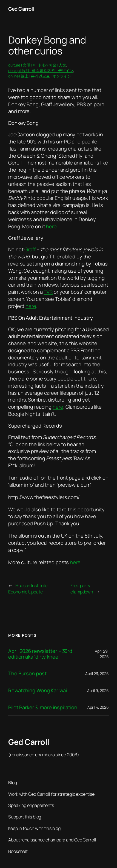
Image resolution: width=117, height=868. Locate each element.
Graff (30, 249)
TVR (48, 292)
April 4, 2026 (98, 707)
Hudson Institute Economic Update (28, 589)
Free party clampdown (82, 589)
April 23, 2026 (97, 674)
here (51, 226)
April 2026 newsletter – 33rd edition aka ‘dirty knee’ (40, 654)
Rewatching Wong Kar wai (38, 690)
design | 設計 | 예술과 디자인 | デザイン (41, 70)
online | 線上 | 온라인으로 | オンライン (40, 76)
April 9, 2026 (98, 690)
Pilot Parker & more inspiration (43, 707)
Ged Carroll (21, 9)
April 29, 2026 (102, 654)
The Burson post (27, 674)
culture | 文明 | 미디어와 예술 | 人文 (37, 65)
